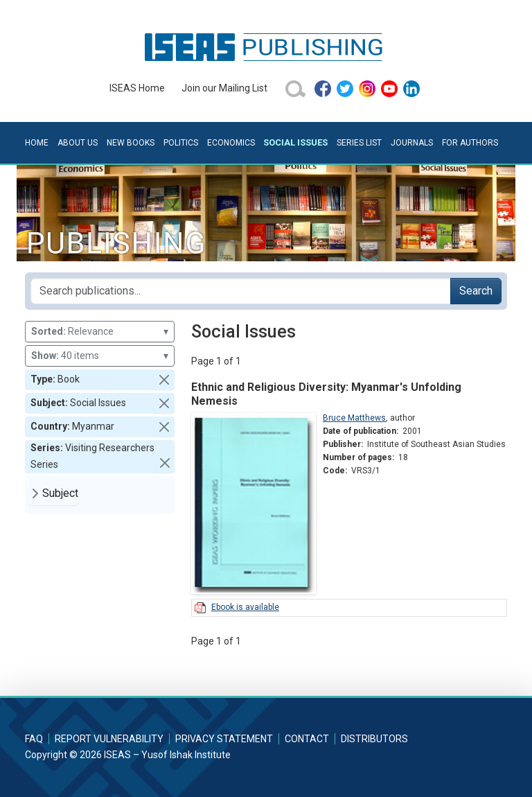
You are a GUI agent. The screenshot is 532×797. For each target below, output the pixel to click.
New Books (131, 143)
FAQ (34, 739)
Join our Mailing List (224, 88)
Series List (359, 143)
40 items (100, 356)
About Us (78, 143)
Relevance (100, 332)
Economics (231, 143)
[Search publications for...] (241, 291)
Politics (181, 143)
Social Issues (295, 142)
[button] (164, 380)
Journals (412, 143)
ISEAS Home (137, 88)
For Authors (470, 143)
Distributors (374, 739)
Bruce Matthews (354, 418)
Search (476, 291)
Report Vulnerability (109, 739)
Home (37, 143)
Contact (307, 739)
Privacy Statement (224, 739)
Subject (60, 493)
